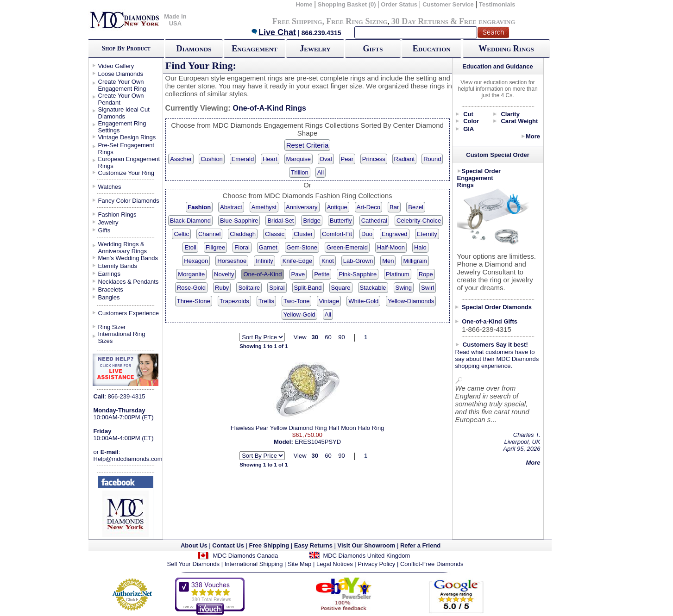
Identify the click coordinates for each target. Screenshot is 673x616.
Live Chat (273, 32)
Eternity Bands (118, 266)
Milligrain (415, 261)
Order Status (399, 4)
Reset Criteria (308, 145)
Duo (367, 234)
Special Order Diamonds (497, 307)
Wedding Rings (506, 49)
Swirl (428, 288)
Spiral (277, 288)
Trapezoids (234, 301)
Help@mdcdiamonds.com (128, 459)
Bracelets (111, 289)
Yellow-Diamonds (411, 301)
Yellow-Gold (299, 314)
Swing (404, 288)
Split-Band (308, 288)
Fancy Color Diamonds (129, 201)
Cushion (212, 159)
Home (304, 4)
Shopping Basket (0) (348, 4)
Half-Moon (391, 247)
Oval (326, 159)
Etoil (190, 247)
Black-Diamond (190, 221)
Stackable (373, 288)
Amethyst (264, 207)
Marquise (299, 159)
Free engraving (487, 21)
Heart (270, 159)
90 (341, 337)
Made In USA (175, 20)
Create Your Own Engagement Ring (122, 85)
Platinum (398, 274)
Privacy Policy (376, 564)
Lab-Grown (358, 261)
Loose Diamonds (121, 74)
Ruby (222, 288)
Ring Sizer (112, 327)
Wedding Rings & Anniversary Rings (123, 248)
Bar (394, 207)
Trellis (266, 301)
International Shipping (254, 564)
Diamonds (194, 49)
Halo (420, 247)
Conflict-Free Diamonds (432, 564)
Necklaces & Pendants (129, 282)
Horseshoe (232, 261)
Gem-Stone (302, 247)
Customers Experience (129, 313)
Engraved (395, 234)
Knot (328, 261)
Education (432, 49)
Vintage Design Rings (127, 137)
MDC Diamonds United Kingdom (366, 556)
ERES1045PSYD (318, 442)
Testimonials (497, 4)
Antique (337, 207)
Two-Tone (296, 301)
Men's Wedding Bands (128, 258)
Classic (275, 234)
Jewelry (315, 49)
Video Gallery (116, 66)
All (321, 172)
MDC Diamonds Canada (245, 556)
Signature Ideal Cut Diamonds (124, 113)
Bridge (312, 221)
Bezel (416, 207)
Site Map (299, 564)
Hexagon (196, 261)
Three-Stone (194, 301)
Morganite (191, 274)
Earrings (109, 274)
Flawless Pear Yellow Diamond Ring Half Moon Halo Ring (308, 428)
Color (471, 121)
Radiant (405, 159)
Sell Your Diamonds (193, 564)
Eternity (427, 234)
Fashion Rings (117, 215)
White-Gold (363, 301)
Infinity (264, 261)
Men (388, 261)
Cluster (303, 234)
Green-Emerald (347, 247)
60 (328, 337)
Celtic (181, 234)
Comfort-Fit (337, 234)
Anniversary (302, 207)
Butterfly (341, 221)
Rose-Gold (191, 288)
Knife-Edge (297, 261)
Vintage (329, 301)
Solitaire (249, 288)
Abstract (231, 207)
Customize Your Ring (126, 173)
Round (432, 159)
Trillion (300, 172)
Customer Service (448, 4)
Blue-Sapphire (239, 221)
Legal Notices (335, 564)
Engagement (255, 49)
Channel (209, 234)
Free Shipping (297, 21)
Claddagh (243, 234)
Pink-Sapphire (358, 274)
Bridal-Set (280, 221)
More (533, 136)
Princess (374, 159)
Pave (298, 274)
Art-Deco (368, 207)
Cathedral (374, 221)
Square (341, 288)
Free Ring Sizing (357, 21)
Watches (110, 187)
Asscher (181, 159)
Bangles (109, 297)
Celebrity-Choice (419, 221)
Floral (242, 247)
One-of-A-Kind (262, 274)
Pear (347, 159)
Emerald (243, 159)
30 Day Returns (420, 21)
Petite (322, 274)
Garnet (268, 247)
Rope (426, 274)
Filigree (216, 247)
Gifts (373, 49)
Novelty (224, 274)
